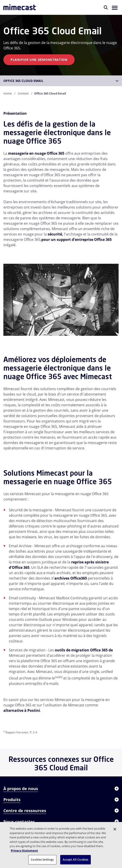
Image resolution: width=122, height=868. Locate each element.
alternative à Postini (22, 710)
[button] (115, 7)
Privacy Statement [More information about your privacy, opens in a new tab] (24, 850)
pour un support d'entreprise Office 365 (77, 240)
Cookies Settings (42, 859)
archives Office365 (71, 578)
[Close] (115, 829)
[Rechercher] (106, 7)
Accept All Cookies (75, 859)
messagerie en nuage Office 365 (36, 153)
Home (8, 93)
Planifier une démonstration (39, 60)
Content (23, 93)
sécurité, (55, 234)
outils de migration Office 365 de (84, 650)
